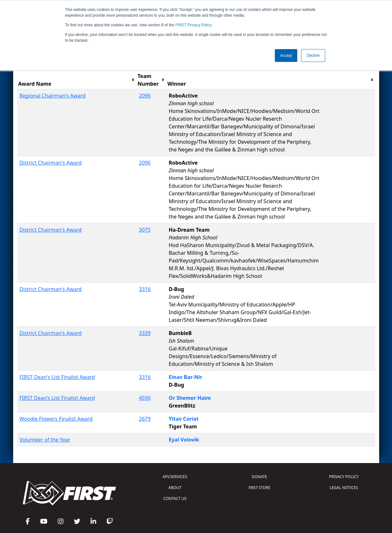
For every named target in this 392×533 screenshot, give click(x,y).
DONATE (259, 477)
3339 (145, 333)
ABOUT (175, 488)
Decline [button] (313, 56)
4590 (145, 398)
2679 (145, 419)
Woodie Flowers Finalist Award (56, 419)
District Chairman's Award (51, 163)
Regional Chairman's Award (53, 96)
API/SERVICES (175, 477)
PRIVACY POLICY (344, 477)
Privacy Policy (193, 25)
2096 (145, 96)
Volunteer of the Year (45, 440)
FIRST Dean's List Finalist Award (57, 377)
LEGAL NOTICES (344, 488)
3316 (145, 289)
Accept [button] (286, 56)
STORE (259, 488)
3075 (145, 230)
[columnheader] (77, 80)
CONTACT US (175, 499)
